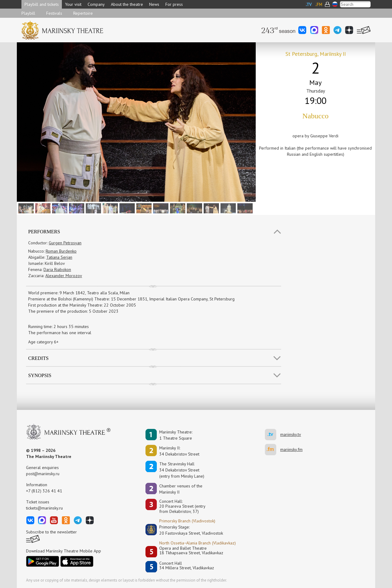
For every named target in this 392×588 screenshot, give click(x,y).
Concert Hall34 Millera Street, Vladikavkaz (187, 566)
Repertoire (83, 13)
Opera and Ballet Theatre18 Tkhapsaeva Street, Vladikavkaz (191, 551)
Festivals (54, 13)
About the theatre (127, 4)
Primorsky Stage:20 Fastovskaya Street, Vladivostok (187, 530)
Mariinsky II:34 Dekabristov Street (179, 451)
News (154, 4)
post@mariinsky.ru (43, 474)
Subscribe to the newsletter (51, 532)
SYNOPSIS (40, 375)
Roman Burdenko (61, 251)
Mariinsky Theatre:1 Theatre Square (176, 435)
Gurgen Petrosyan (65, 243)
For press (174, 4)
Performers (44, 232)
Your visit (73, 4)
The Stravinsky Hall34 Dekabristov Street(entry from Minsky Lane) (182, 470)
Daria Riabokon (57, 269)
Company (96, 4)
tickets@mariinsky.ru (44, 508)
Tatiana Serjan (59, 257)
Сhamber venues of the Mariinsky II (181, 489)
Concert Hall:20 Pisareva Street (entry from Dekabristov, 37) (182, 506)
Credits (38, 358)
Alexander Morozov (64, 276)
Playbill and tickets (42, 4)
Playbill (28, 13)
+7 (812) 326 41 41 (44, 491)
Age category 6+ (43, 342)
